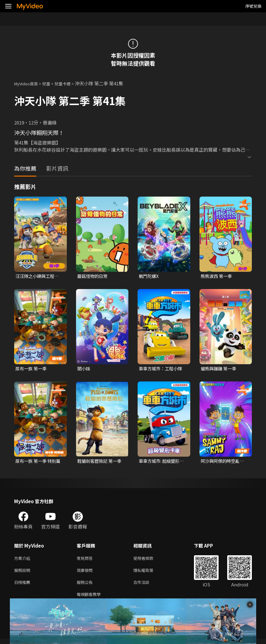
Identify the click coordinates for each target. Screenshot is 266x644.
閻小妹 (84, 369)
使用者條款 (149, 560)
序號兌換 (253, 6)
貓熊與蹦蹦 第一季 (220, 369)
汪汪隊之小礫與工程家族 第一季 (38, 276)
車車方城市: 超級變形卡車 (161, 462)
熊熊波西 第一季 (217, 276)
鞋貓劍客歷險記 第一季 (101, 462)
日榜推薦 (23, 586)
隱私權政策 (149, 573)
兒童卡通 (69, 83)
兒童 (51, 83)
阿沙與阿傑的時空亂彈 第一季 (224, 462)
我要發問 (86, 573)
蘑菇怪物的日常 (93, 276)
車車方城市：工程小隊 (162, 369)
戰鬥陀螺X (149, 276)
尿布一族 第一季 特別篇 (37, 462)
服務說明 (23, 573)
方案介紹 (23, 560)
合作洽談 (146, 586)
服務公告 (86, 586)
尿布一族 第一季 (32, 369)
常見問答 (86, 560)
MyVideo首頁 (28, 83)
